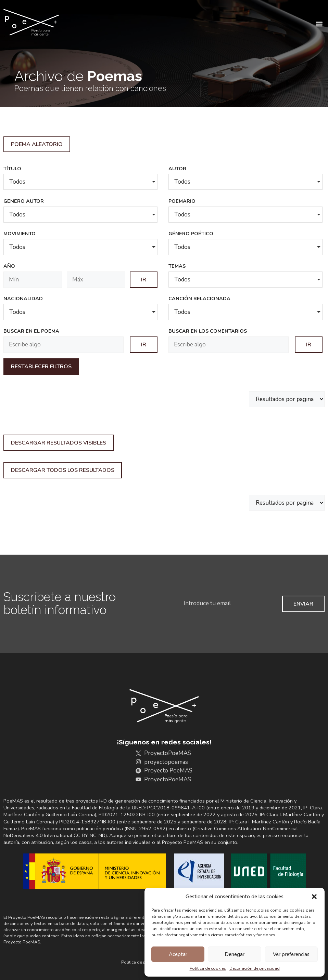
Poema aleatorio (37, 144)
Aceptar (178, 954)
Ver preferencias (291, 954)
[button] (314, 897)
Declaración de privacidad (255, 968)
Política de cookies (208, 968)
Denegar (235, 954)
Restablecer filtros (41, 367)
